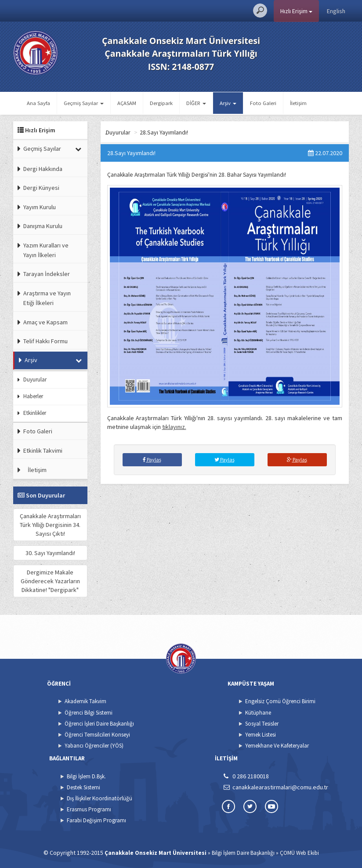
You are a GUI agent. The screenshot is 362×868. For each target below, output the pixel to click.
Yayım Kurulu (40, 207)
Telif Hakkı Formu (45, 341)
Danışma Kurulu (43, 226)
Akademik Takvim (85, 701)
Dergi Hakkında (43, 169)
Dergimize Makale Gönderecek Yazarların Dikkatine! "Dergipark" (50, 581)
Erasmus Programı (89, 809)
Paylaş (152, 459)
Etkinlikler (35, 413)
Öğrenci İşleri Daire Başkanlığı (99, 724)
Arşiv (31, 360)
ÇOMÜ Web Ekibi (299, 853)
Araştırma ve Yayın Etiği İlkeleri (47, 298)
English (336, 11)
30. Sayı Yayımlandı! (50, 553)
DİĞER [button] (196, 103)
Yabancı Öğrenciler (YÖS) (94, 746)
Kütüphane (258, 713)
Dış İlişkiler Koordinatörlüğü (100, 798)
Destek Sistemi (83, 787)
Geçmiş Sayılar (42, 149)
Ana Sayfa (38, 103)
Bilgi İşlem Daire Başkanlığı (243, 853)
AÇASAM (127, 103)
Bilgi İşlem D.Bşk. (86, 776)
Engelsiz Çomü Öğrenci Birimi (280, 701)
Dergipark (161, 103)
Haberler (33, 396)
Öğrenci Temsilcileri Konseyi (97, 735)
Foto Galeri (263, 103)
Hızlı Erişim (296, 11)
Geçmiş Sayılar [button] (84, 103)
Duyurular (35, 380)
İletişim (298, 103)
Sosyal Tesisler (262, 724)
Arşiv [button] (228, 103)
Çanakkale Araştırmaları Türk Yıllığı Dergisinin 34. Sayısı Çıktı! (50, 525)
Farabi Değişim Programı (96, 820)
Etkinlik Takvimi (43, 450)
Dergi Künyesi (41, 188)
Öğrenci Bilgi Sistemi (89, 713)
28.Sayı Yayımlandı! (221, 132)
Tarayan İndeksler (47, 274)
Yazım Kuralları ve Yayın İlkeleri (46, 250)
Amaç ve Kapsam (45, 322)
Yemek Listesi (261, 735)
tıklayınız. (174, 427)
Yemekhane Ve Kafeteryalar (277, 746)
